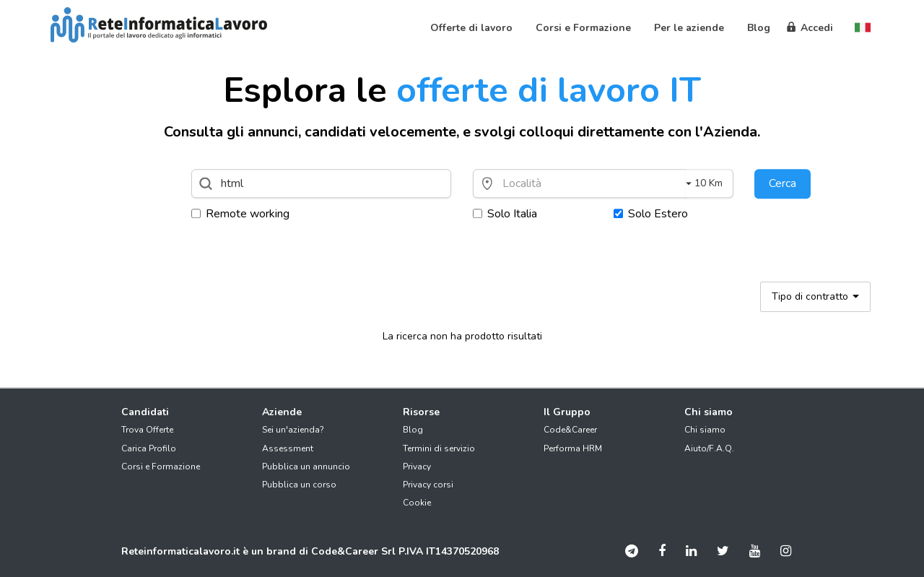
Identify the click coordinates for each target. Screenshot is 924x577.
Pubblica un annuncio (306, 467)
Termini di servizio (439, 448)
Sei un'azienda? (293, 430)
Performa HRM (573, 448)
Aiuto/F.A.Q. (709, 448)
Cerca (783, 183)
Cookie (417, 503)
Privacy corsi (428, 485)
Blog (413, 430)
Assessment (288, 448)
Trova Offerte (147, 430)
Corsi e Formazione (161, 467)
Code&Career (570, 430)
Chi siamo (705, 430)
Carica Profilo (149, 448)
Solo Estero (651, 214)
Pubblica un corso (299, 485)
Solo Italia (505, 214)
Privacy (417, 467)
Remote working (240, 214)
